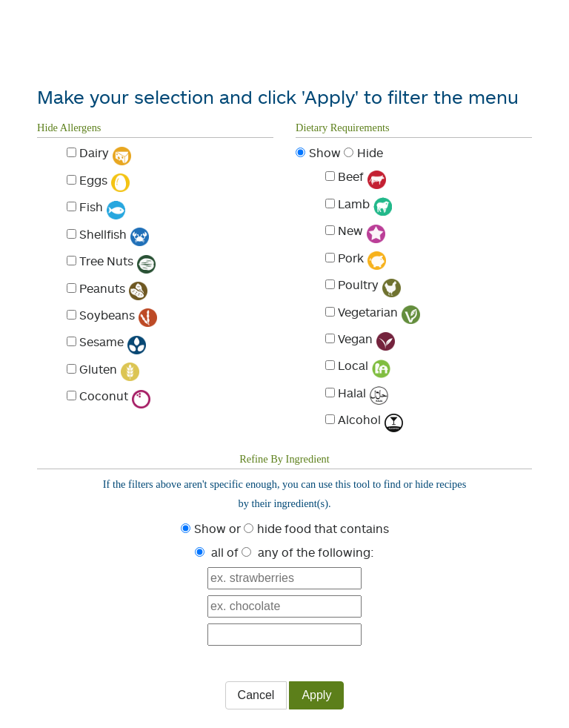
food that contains (337, 529)
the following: (335, 552)
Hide (370, 153)
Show (325, 153)
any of (276, 552)
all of (225, 552)
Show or (217, 529)
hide (269, 529)
